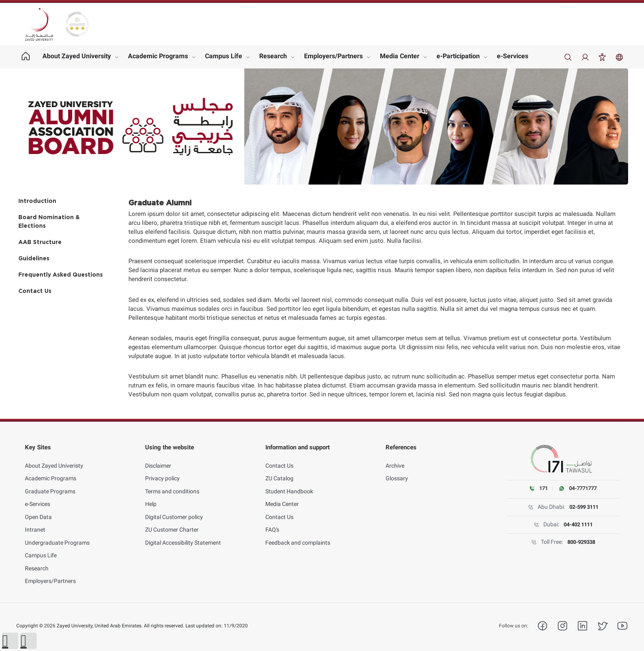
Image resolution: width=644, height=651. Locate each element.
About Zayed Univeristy (54, 459)
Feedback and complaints (298, 536)
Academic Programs (158, 56)
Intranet (35, 523)
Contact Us (35, 291)
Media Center (400, 56)
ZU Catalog (279, 472)
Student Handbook (289, 485)
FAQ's (272, 523)
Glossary (397, 472)
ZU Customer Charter (172, 523)
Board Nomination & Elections (49, 222)
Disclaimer (158, 459)
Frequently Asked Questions (61, 275)
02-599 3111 (584, 507)
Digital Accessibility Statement (183, 536)
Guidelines (34, 259)
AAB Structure (40, 242)
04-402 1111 (578, 525)
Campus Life (224, 56)
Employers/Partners (333, 56)
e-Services (513, 56)
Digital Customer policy (174, 510)
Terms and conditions (172, 485)
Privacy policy (162, 472)
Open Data (38, 510)
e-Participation (458, 56)
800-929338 (581, 542)
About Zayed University (77, 56)
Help (151, 498)
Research (273, 56)
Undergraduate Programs (57, 536)
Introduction (37, 201)
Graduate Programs (50, 485)
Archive (395, 459)
